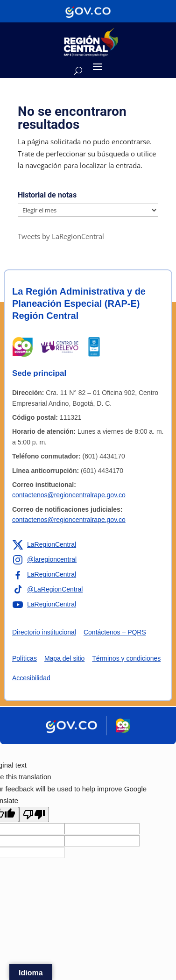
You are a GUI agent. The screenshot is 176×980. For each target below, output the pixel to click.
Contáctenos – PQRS (115, 632)
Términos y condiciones (126, 658)
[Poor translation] (34, 814)
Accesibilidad (31, 678)
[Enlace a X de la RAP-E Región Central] (44, 545)
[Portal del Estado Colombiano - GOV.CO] (88, 11)
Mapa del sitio (64, 658)
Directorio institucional (44, 632)
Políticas (25, 658)
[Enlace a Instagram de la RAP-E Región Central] (44, 560)
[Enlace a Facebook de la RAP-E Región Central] (44, 575)
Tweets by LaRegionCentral (61, 236)
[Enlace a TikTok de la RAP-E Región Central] (47, 590)
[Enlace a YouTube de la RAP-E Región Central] (44, 605)
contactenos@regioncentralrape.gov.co (69, 495)
